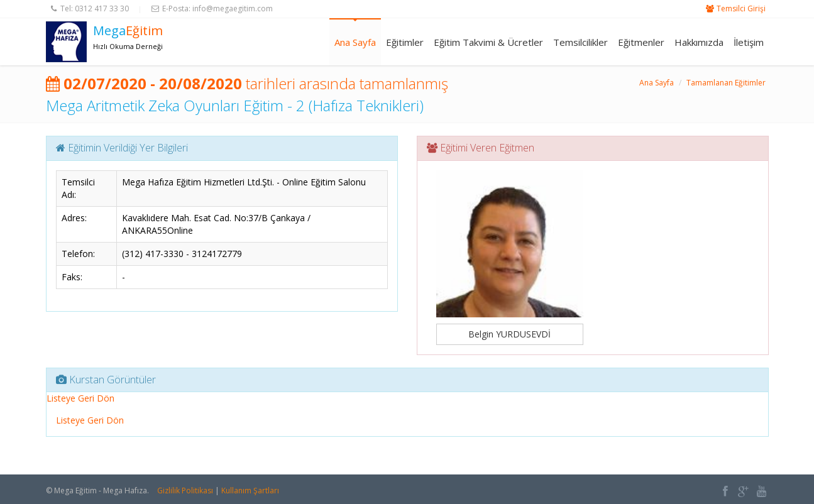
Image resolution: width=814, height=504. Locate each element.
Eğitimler (405, 42)
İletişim (749, 42)
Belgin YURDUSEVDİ (509, 334)
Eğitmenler (641, 42)
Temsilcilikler (580, 42)
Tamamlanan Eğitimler (726, 83)
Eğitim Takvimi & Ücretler (488, 42)
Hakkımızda (699, 42)
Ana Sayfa (355, 42)
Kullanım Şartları (250, 490)
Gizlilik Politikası (185, 490)
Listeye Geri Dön (80, 398)
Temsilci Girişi (741, 8)
